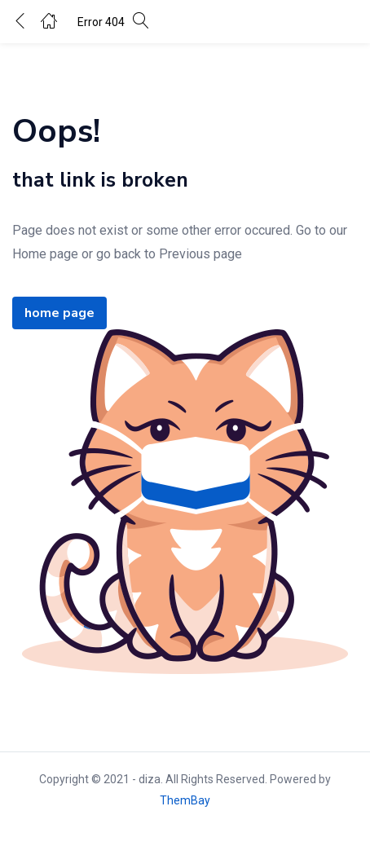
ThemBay (185, 800)
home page (59, 313)
